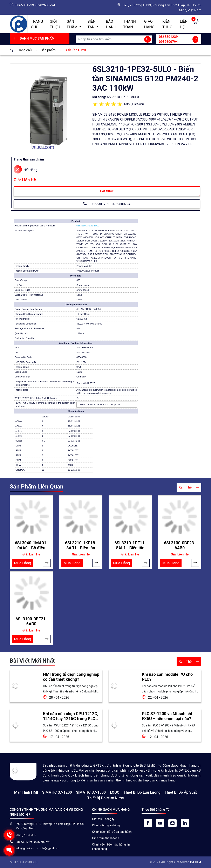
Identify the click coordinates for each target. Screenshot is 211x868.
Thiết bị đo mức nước (105, 798)
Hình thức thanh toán (106, 838)
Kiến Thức (167, 24)
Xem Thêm (189, 488)
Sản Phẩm (73, 24)
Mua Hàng (23, 563)
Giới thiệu (55, 24)
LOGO (115, 792)
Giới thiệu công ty (103, 819)
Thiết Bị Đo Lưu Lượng (142, 792)
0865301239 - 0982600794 (35, 5)
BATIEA (196, 862)
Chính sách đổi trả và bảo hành (112, 832)
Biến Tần (92, 24)
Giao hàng (149, 24)
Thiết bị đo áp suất (181, 792)
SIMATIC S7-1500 (91, 792)
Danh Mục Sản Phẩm (33, 39)
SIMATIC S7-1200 (57, 792)
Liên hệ (184, 24)
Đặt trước (107, 191)
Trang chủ (37, 24)
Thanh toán (130, 24)
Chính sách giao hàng (106, 825)
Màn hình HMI (26, 792)
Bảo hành (111, 24)
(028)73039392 (26, 835)
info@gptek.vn (25, 848)
